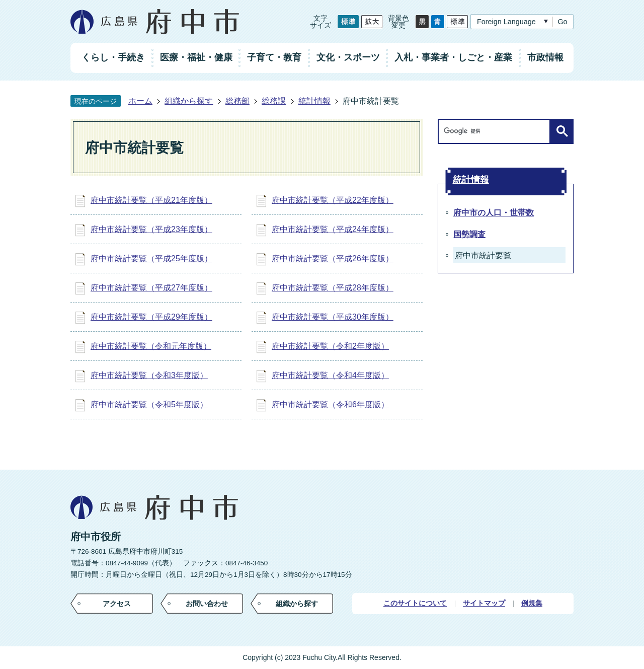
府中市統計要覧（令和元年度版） (151, 346)
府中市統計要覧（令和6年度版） (330, 404)
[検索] (497, 131)
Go (562, 22)
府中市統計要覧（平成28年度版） (333, 288)
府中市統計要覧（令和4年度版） (330, 375)
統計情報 (314, 101)
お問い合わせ (207, 604)
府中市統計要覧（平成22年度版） (333, 200)
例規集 (532, 603)
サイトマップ (484, 603)
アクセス (117, 604)
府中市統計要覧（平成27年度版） (151, 288)
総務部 (237, 101)
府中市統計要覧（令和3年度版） (149, 375)
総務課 (274, 101)
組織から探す (189, 101)
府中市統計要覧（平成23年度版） (151, 229)
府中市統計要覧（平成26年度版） (333, 258)
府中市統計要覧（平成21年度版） (151, 200)
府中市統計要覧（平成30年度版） (333, 317)
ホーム (140, 101)
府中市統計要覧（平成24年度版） (333, 229)
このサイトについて (415, 603)
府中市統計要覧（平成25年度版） (151, 258)
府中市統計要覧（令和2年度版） (330, 346)
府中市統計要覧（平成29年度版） (151, 317)
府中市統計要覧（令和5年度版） (149, 404)
